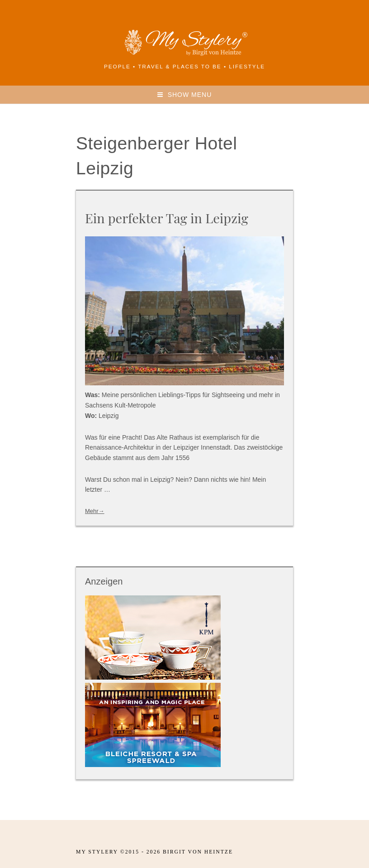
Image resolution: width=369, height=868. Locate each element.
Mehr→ (95, 511)
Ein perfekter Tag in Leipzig (167, 218)
